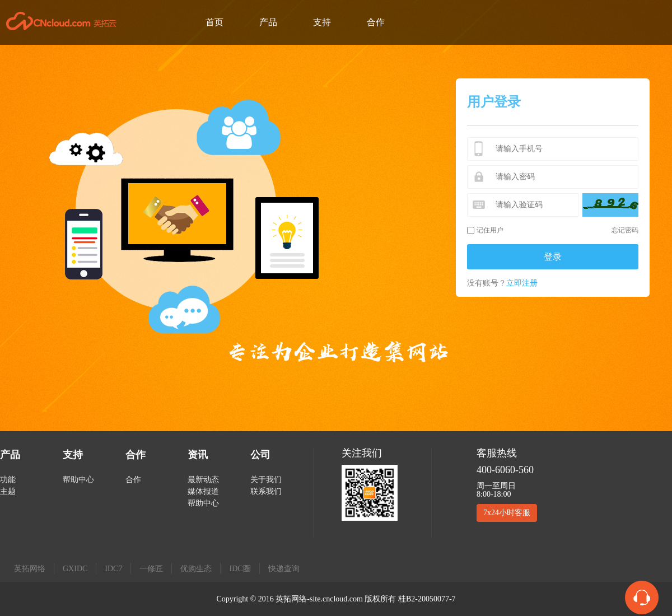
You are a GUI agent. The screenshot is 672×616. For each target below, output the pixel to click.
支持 (322, 22)
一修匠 (151, 569)
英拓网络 (30, 569)
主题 (8, 491)
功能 (8, 480)
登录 (553, 257)
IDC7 (113, 569)
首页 (214, 22)
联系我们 (266, 491)
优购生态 (196, 569)
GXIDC (75, 569)
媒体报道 (203, 491)
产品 (268, 22)
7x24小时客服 (507, 513)
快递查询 (284, 569)
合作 (376, 22)
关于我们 (266, 480)
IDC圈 (240, 569)
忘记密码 (625, 230)
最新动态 (203, 480)
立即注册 (522, 283)
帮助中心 (78, 480)
